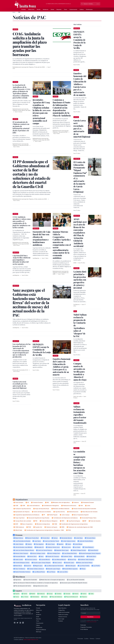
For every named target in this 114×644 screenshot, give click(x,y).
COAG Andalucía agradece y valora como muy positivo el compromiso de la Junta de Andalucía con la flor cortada (22, 222)
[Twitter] (17, 623)
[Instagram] (20, 623)
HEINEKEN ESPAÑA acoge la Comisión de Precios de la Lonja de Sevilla (42, 350)
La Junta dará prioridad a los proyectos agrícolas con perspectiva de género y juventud (80, 280)
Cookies (86, 639)
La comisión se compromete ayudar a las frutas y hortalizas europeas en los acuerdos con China (79, 462)
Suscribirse (90, 617)
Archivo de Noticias (41, 630)
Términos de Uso (63, 617)
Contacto (61, 621)
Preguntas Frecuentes (86, 627)
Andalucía (46, 9)
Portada (24, 9)
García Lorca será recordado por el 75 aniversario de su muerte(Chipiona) (20, 385)
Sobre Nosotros (62, 608)
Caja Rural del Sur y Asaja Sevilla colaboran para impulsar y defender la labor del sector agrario (22, 260)
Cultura (82, 9)
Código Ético (62, 610)
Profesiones (89, 9)
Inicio (14, 12)
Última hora (31, 9)
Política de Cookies (63, 615)
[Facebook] (15, 623)
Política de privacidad (91, 622)
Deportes (59, 9)
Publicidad (83, 625)
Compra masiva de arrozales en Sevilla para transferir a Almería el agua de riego (80, 372)
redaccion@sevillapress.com (31, 640)
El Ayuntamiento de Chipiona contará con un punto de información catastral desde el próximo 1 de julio (21, 127)
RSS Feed (39, 632)
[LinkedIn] (23, 623)
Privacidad (80, 639)
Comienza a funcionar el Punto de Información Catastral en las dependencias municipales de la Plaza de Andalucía (62, 108)
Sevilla (39, 9)
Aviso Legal (61, 619)
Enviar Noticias (84, 629)
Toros (65, 9)
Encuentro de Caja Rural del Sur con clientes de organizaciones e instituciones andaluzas (41, 238)
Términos (92, 639)
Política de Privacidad (64, 612)
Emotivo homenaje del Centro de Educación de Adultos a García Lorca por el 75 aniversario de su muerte (62, 367)
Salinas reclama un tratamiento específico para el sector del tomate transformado (80, 415)
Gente (52, 9)
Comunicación (73, 9)
